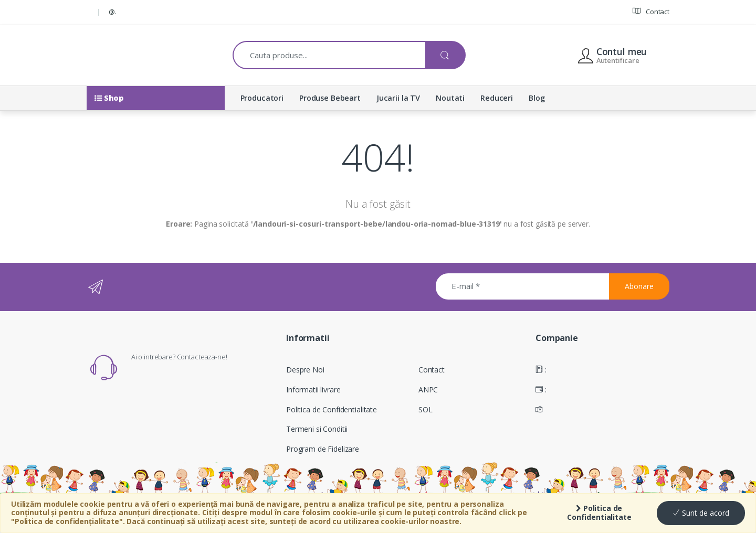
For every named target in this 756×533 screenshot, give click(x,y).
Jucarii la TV (398, 98)
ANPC (428, 390)
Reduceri (497, 98)
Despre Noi (305, 370)
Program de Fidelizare (323, 449)
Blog (537, 98)
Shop (109, 98)
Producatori (262, 98)
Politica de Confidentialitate (599, 513)
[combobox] (329, 55)
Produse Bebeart (330, 98)
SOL (426, 409)
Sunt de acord (701, 513)
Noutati (450, 98)
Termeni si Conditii (317, 429)
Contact (651, 11)
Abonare (639, 286)
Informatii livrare (313, 390)
